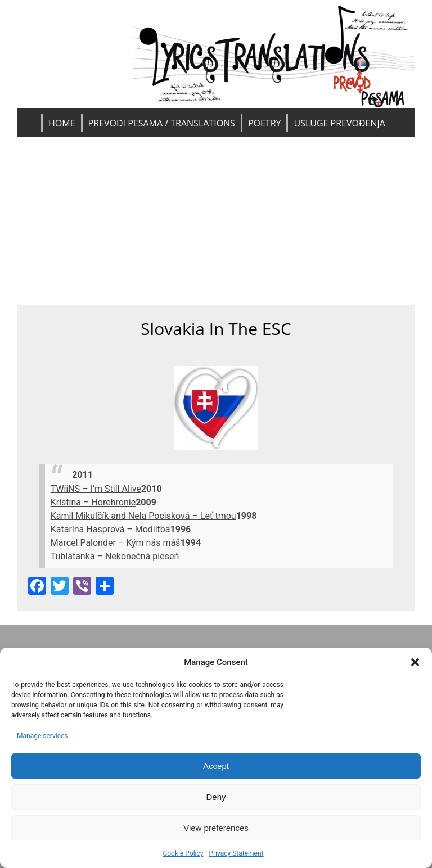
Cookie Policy (183, 853)
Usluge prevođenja (339, 123)
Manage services (42, 736)
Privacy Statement (236, 853)
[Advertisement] (216, 221)
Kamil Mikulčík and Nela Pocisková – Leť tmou (143, 516)
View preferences (216, 828)
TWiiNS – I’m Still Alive (96, 489)
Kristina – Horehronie (93, 502)
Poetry (265, 123)
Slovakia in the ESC (216, 329)
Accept (216, 766)
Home (62, 123)
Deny (216, 797)
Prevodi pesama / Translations (162, 123)
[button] (415, 662)
